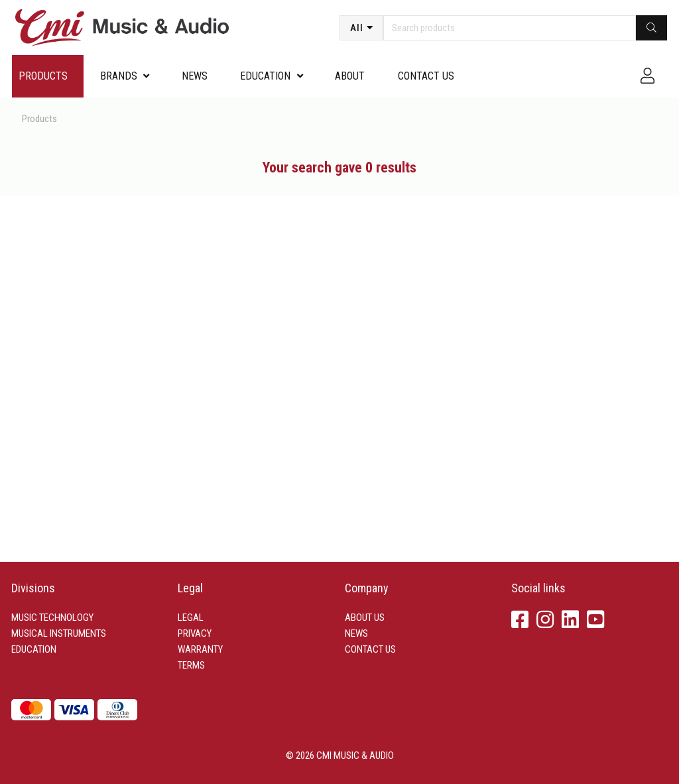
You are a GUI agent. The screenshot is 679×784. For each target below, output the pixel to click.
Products (43, 76)
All (357, 28)
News (195, 76)
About (350, 76)
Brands (119, 76)
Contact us (426, 76)
